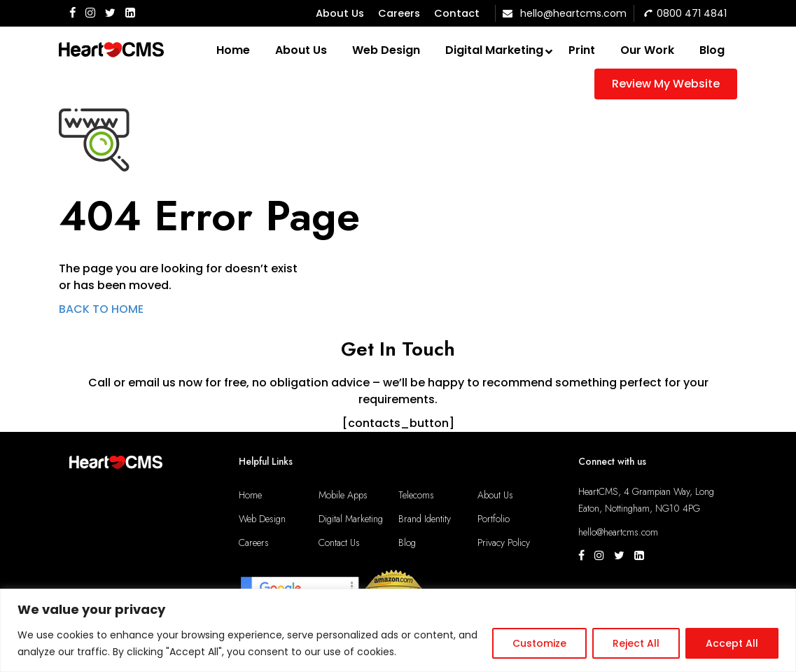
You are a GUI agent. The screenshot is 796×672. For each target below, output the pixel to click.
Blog (407, 542)
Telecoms (416, 495)
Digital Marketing (351, 519)
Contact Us (339, 542)
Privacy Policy (504, 542)
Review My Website (666, 84)
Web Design (262, 519)
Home (250, 495)
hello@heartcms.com (565, 13)
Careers (399, 13)
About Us (340, 13)
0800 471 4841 (685, 13)
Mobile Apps (343, 495)
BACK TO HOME (101, 309)
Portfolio (494, 519)
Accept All (732, 643)
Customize (539, 643)
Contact (457, 13)
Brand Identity (425, 519)
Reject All (636, 643)
